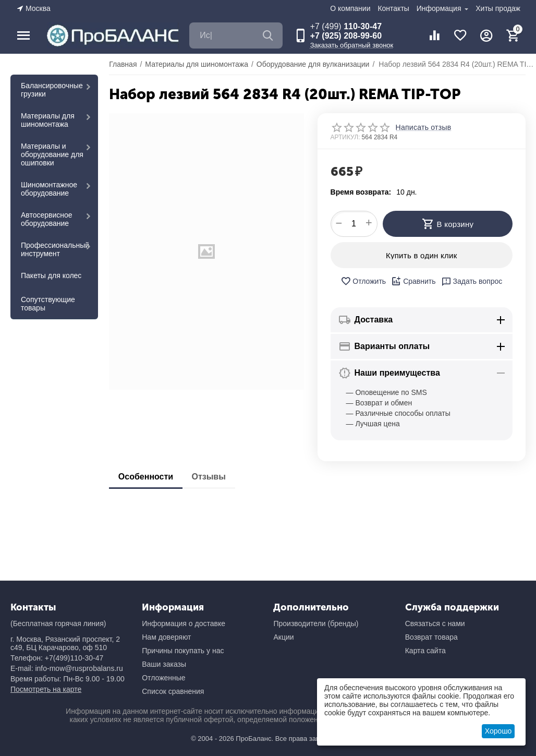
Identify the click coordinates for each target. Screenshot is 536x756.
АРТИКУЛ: (345, 137)
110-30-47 (346, 26)
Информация (440, 8)
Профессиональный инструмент (55, 249)
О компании (350, 8)
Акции (283, 637)
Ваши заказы (164, 664)
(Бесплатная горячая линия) (58, 623)
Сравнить (413, 281)
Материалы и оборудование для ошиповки (52, 154)
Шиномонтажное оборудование (49, 189)
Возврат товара (431, 637)
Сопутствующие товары (48, 304)
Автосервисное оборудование (47, 219)
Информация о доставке (184, 623)
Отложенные (163, 678)
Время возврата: (361, 192)
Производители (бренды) (316, 623)
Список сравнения (173, 691)
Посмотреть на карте (46, 689)
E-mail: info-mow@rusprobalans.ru (67, 668)
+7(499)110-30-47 (74, 658)
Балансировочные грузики (52, 90)
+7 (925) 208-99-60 (346, 36)
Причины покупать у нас (183, 651)
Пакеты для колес (51, 275)
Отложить (363, 281)
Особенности (147, 477)
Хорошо (498, 731)
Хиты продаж (498, 8)
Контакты (393, 8)
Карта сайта (425, 651)
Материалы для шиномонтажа (48, 120)
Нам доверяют (166, 637)
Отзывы (212, 477)
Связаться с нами (435, 623)
